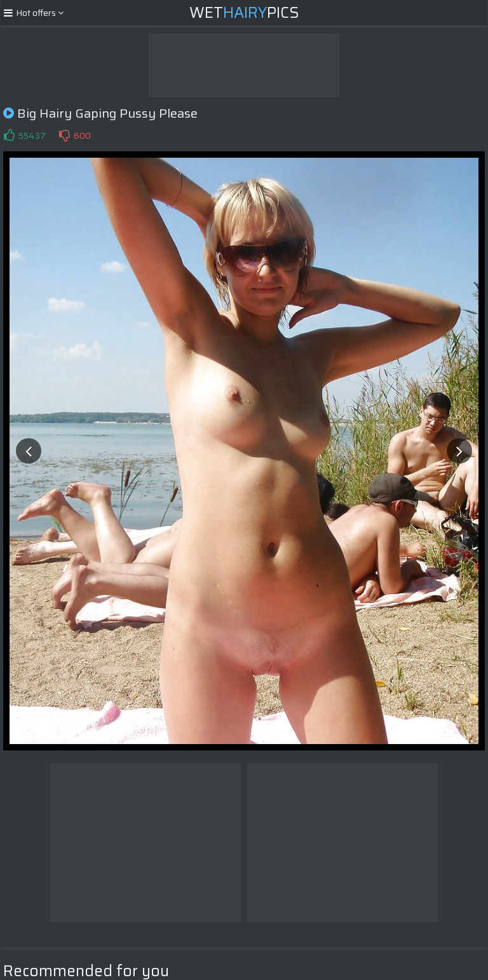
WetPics (244, 13)
